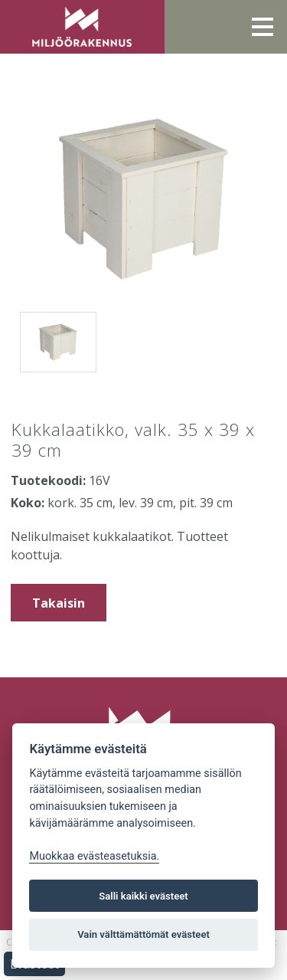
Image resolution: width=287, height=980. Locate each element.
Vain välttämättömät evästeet (143, 934)
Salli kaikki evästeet (143, 896)
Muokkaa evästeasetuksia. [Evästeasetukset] (94, 856)
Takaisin (59, 603)
